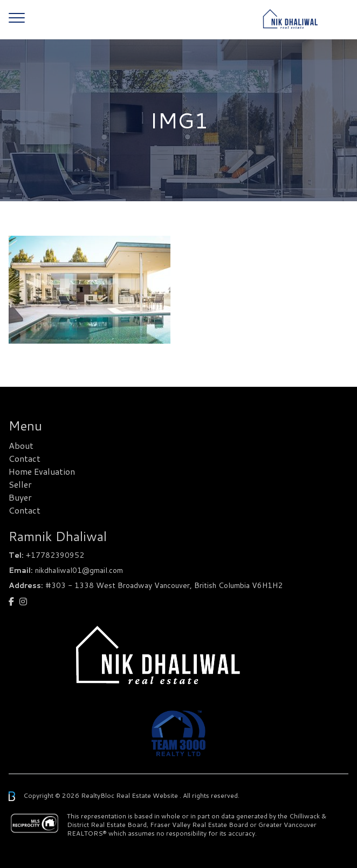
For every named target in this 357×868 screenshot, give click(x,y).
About (21, 445)
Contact (25, 458)
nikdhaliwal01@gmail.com (79, 570)
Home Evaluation (42, 471)
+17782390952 (55, 555)
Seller (20, 484)
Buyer (20, 497)
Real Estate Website (148, 795)
